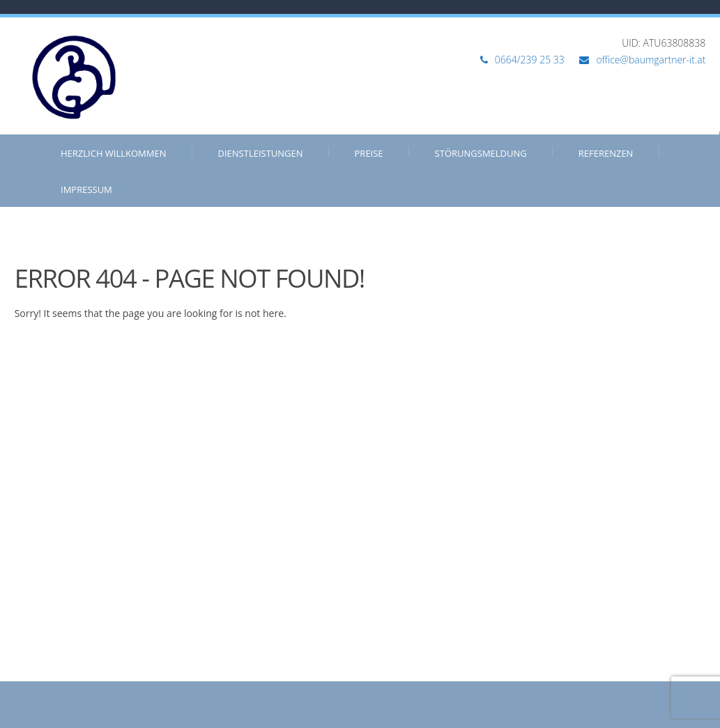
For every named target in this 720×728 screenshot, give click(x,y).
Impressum (86, 189)
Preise (369, 153)
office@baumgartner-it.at (651, 60)
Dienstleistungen (261, 153)
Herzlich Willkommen (114, 153)
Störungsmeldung (481, 153)
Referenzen (606, 153)
